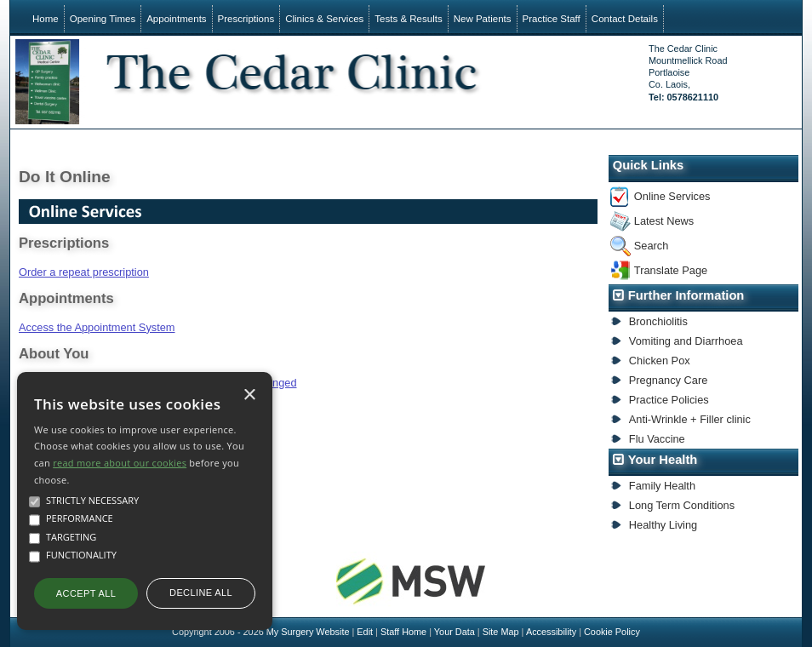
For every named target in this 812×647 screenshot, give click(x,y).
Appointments (176, 19)
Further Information (686, 295)
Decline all (201, 593)
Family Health (662, 486)
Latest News (664, 221)
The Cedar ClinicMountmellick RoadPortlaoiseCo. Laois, (688, 73)
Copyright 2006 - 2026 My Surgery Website (260, 632)
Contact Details (625, 19)
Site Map (501, 632)
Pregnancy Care (668, 380)
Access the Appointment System (97, 327)
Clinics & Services (324, 19)
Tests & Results (408, 19)
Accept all (86, 593)
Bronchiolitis (658, 321)
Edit (365, 632)
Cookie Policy (612, 632)
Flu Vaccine (657, 439)
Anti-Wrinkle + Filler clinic (690, 419)
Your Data (455, 632)
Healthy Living (663, 525)
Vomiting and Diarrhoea (686, 341)
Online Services (672, 196)
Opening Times (103, 19)
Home (46, 19)
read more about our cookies (120, 463)
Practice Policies (669, 400)
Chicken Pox (660, 361)
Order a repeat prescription (84, 272)
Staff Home (403, 632)
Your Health (663, 460)
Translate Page (671, 270)
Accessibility (551, 632)
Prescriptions (246, 19)
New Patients (483, 19)
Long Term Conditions (682, 505)
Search (652, 246)
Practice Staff (552, 19)
